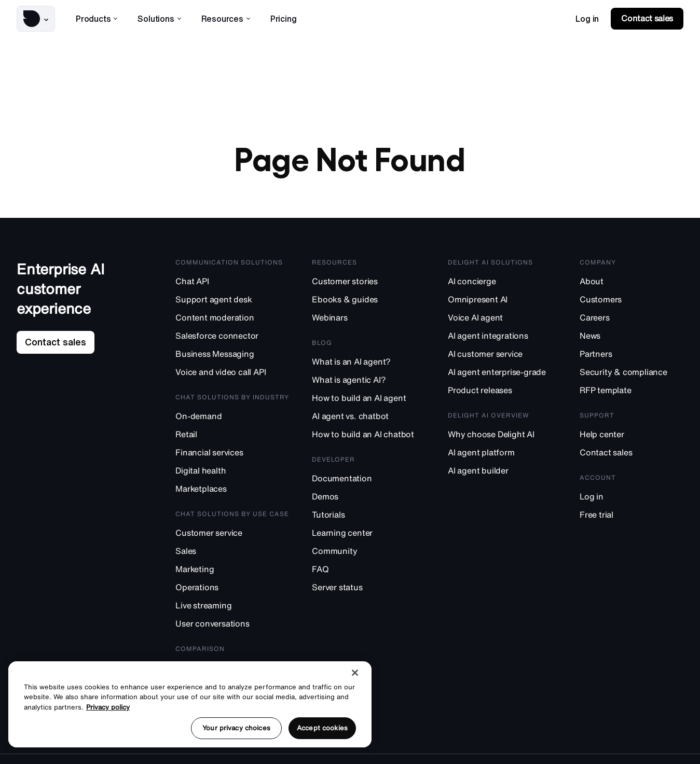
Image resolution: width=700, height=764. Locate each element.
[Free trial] (632, 514)
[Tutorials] (368, 514)
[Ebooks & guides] (368, 299)
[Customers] (632, 299)
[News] (632, 335)
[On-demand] (232, 416)
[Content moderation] (232, 317)
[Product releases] (502, 390)
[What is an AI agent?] (368, 361)
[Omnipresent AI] (502, 299)
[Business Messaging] (232, 353)
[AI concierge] (502, 281)
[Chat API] (232, 281)
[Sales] (232, 551)
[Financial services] (232, 452)
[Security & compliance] (632, 372)
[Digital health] (232, 470)
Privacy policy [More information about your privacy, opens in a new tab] (108, 707)
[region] (190, 704)
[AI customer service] (502, 353)
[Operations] (232, 587)
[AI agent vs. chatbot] (368, 416)
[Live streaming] (232, 605)
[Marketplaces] (232, 488)
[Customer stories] (368, 281)
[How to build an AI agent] (368, 398)
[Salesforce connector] (232, 335)
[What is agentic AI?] (368, 379)
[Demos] (368, 496)
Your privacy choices (236, 728)
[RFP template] (632, 390)
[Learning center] (368, 532)
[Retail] (232, 434)
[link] (587, 19)
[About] (632, 281)
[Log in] (632, 496)
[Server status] (368, 587)
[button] (36, 19)
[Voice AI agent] (502, 317)
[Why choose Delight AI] (502, 434)
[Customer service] (232, 532)
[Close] (355, 673)
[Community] (368, 551)
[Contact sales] (632, 452)
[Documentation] (368, 478)
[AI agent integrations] (502, 335)
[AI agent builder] (502, 470)
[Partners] (632, 353)
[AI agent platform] (502, 452)
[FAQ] (368, 569)
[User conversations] (232, 623)
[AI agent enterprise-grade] (502, 372)
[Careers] (632, 317)
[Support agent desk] (232, 299)
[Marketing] (232, 569)
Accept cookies (322, 728)
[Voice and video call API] (232, 372)
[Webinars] (368, 317)
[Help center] (632, 434)
